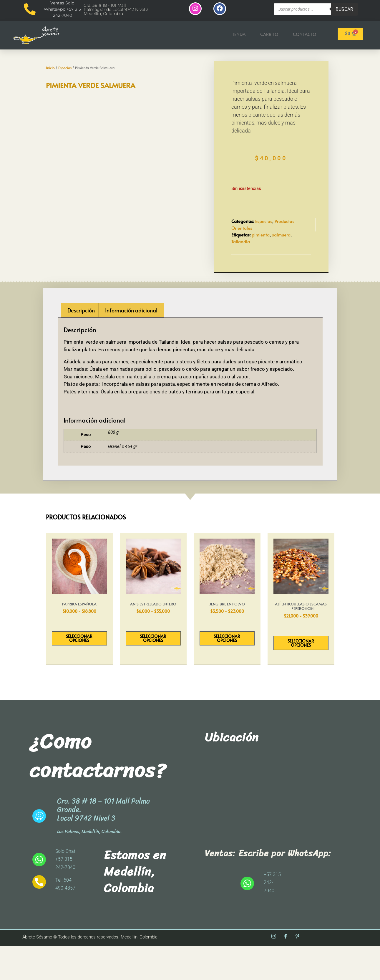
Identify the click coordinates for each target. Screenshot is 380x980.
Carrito (269, 35)
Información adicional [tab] (131, 344)
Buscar (344, 9)
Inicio (50, 59)
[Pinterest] (297, 971)
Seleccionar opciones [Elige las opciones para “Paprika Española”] (79, 672)
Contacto (305, 35)
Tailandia (241, 258)
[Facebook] (286, 971)
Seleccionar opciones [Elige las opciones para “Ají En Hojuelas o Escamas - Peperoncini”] (301, 677)
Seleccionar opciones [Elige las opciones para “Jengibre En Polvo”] (227, 672)
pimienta (261, 252)
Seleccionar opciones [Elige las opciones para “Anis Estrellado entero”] (153, 672)
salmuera (281, 252)
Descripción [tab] (81, 344)
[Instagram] (274, 971)
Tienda (238, 35)
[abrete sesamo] (271, 830)
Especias (65, 59)
